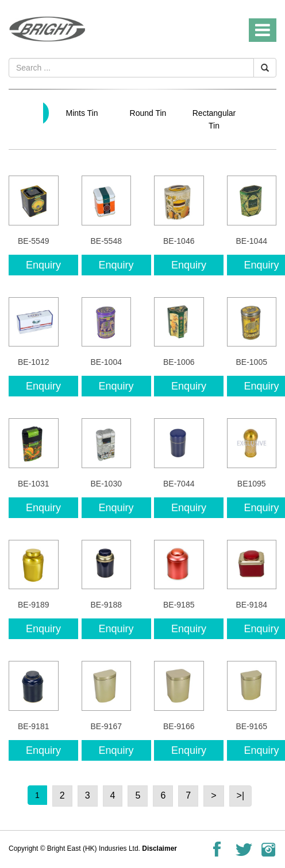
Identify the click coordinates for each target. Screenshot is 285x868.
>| (241, 795)
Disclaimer (159, 848)
